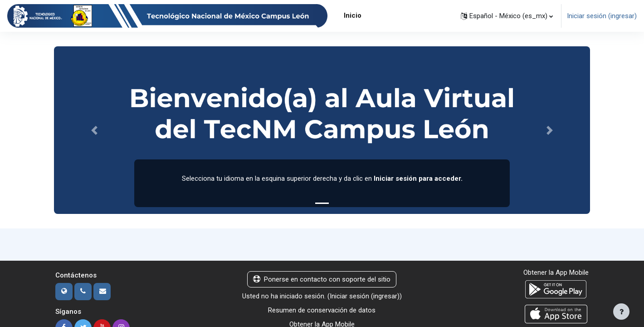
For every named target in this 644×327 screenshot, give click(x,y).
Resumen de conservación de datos (322, 311)
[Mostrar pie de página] (621, 312)
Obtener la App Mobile (556, 273)
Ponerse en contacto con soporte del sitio (322, 280)
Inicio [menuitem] (353, 15)
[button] (507, 16)
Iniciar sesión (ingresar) (602, 16)
